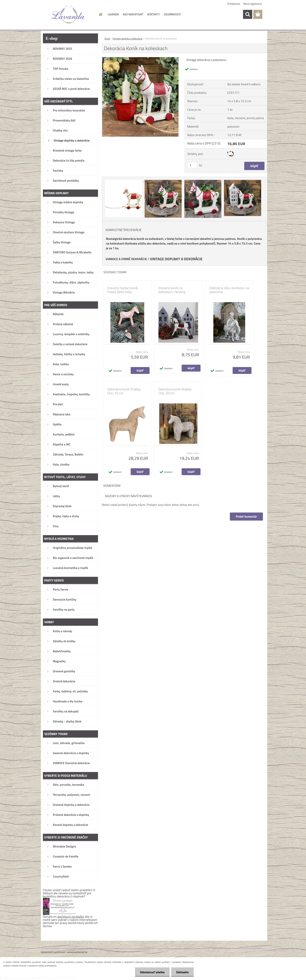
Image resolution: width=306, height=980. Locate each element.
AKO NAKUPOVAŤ (133, 14)
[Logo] (68, 15)
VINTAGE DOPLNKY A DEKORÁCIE (176, 259)
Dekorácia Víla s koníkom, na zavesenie (229, 290)
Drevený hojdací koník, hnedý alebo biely (123, 290)
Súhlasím (182, 972)
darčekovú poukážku (71, 917)
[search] (248, 14)
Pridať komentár (246, 517)
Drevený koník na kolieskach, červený (172, 290)
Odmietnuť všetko (152, 972)
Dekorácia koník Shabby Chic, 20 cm (175, 391)
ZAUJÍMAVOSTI (172, 14)
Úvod (107, 39)
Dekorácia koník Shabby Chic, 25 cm (124, 391)
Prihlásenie (234, 4)
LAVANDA (113, 14)
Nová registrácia (253, 4)
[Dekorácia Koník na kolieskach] (140, 59)
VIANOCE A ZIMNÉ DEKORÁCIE (126, 259)
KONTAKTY (153, 14)
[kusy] (192, 165)
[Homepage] (100, 14)
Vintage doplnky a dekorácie (128, 39)
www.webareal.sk (77, 952)
